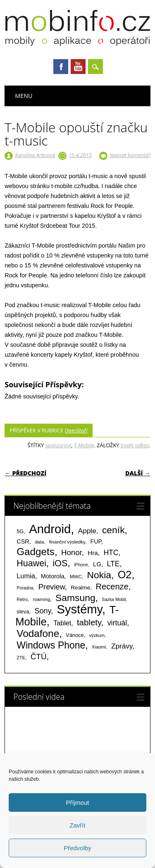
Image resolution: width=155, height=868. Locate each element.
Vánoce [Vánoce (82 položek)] (75, 635)
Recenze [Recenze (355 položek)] (112, 587)
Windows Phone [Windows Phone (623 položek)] (51, 645)
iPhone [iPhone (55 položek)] (81, 565)
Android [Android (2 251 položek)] (50, 529)
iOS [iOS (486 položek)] (60, 563)
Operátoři (76, 430)
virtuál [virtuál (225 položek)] (117, 623)
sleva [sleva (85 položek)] (23, 612)
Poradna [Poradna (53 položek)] (25, 588)
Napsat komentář (130, 155)
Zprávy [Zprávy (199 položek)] (122, 646)
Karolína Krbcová (35, 155)
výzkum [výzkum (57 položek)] (97, 635)
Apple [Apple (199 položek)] (87, 531)
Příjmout (78, 802)
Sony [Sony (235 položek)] (43, 611)
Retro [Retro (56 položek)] (22, 599)
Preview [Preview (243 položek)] (52, 587)
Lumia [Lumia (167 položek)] (26, 576)
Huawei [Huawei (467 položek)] (31, 563)
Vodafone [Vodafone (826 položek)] (38, 633)
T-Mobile (84, 445)
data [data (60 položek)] (39, 542)
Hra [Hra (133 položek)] (93, 553)
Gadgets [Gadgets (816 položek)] (36, 552)
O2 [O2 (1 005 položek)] (125, 575)
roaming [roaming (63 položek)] (42, 599)
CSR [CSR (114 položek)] (23, 541)
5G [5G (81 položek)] (20, 531)
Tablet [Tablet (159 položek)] (62, 623)
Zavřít (77, 825)
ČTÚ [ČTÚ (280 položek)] (39, 657)
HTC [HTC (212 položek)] (111, 553)
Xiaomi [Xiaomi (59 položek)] (99, 647)
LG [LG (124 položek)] (97, 564)
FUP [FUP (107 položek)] (96, 541)
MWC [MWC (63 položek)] (76, 577)
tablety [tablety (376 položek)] (89, 622)
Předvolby (77, 848)
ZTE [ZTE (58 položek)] (21, 658)
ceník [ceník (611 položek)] (113, 530)
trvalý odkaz (135, 445)
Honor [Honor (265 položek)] (72, 552)
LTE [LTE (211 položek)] (113, 564)
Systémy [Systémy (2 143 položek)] (80, 609)
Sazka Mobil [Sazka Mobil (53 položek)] (114, 599)
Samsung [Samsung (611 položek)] (75, 598)
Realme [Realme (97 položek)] (80, 588)
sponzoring (58, 445)
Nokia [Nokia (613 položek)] (99, 575)
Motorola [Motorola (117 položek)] (53, 576)
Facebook (61, 67)
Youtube (78, 67)
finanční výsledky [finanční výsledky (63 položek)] (67, 542)
